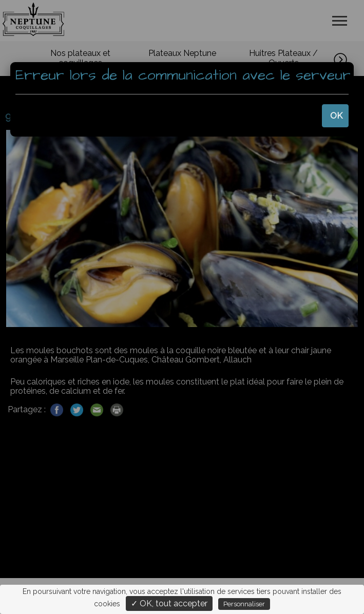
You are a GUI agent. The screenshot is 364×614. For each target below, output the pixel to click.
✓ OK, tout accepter (169, 603)
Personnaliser (244, 604)
